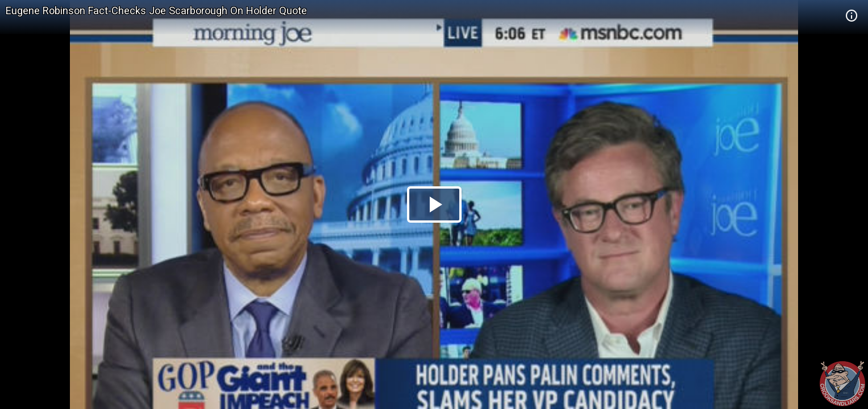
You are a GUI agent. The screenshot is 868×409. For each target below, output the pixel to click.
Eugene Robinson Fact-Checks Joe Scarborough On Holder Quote (156, 11)
